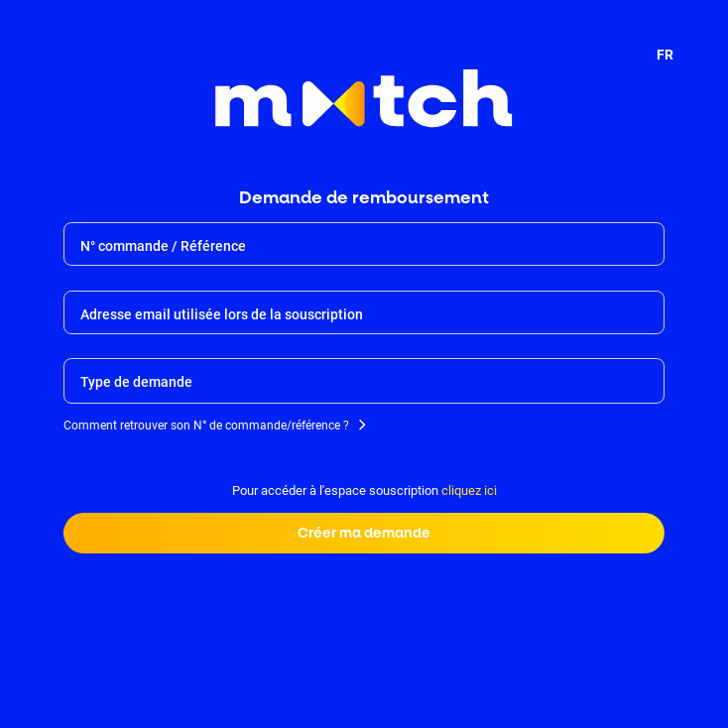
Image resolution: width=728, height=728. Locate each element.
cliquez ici (469, 490)
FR (665, 55)
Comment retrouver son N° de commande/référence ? (206, 427)
